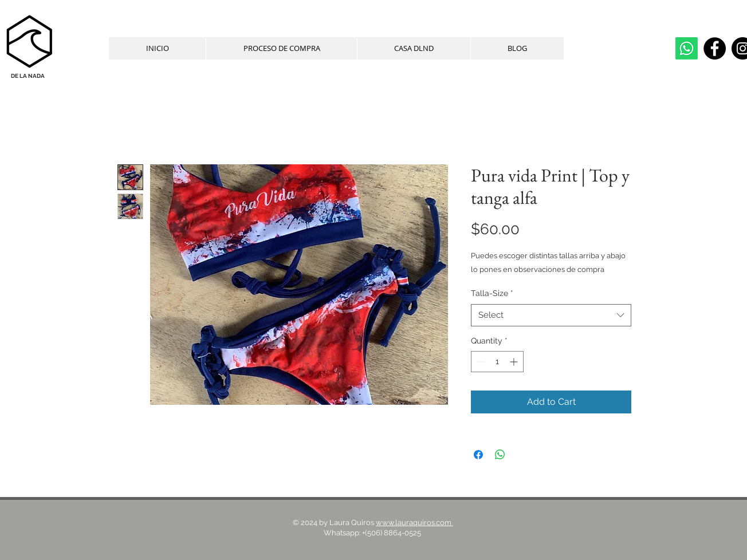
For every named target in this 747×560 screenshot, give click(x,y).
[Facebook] (715, 48)
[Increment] (515, 362)
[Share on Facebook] (478, 455)
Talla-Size (492, 293)
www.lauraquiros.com (414, 522)
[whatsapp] (687, 48)
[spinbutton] (497, 362)
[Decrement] (480, 362)
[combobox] (551, 315)
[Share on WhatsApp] (500, 455)
